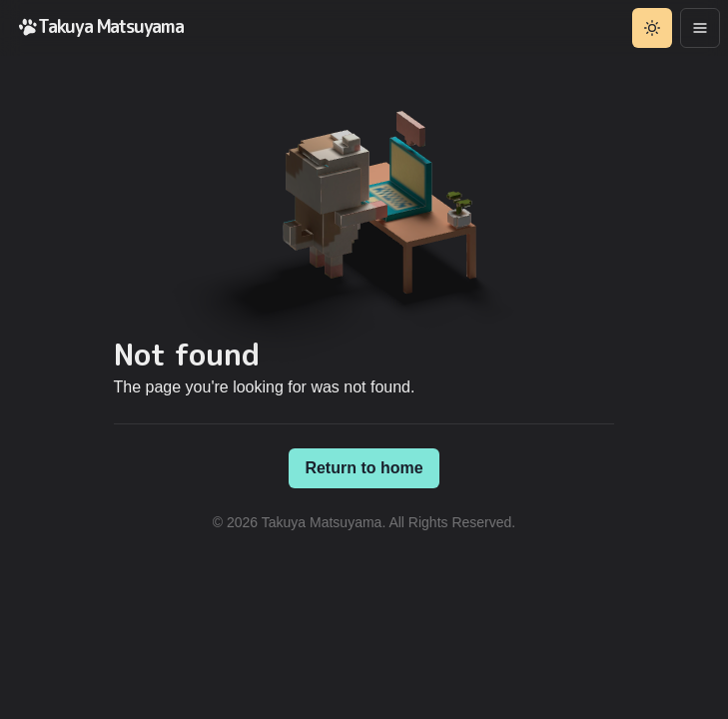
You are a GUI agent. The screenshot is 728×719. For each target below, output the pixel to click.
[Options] (700, 28)
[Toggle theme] (652, 28)
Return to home (364, 468)
